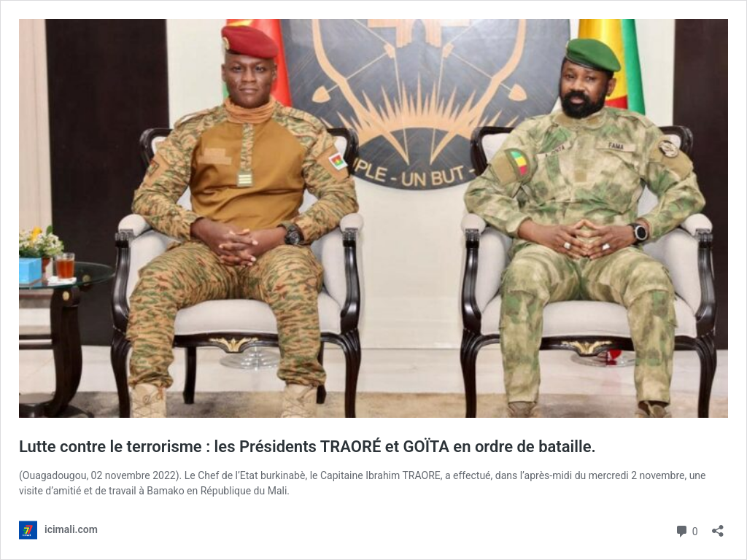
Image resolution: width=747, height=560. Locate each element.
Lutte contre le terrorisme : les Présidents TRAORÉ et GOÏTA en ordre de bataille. (307, 447)
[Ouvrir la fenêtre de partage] (718, 526)
